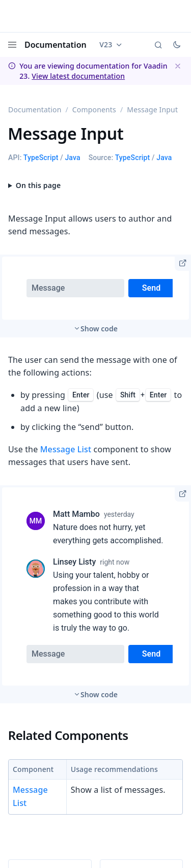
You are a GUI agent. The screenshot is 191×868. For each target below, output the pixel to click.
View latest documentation (78, 76)
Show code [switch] (99, 329)
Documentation (56, 45)
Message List (66, 449)
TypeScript (41, 158)
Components (94, 110)
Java (72, 158)
